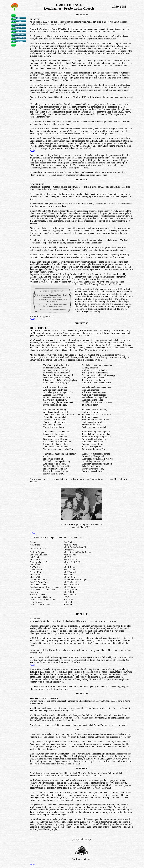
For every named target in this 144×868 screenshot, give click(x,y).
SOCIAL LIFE (37, 184)
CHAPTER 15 (81, 694)
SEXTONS (35, 619)
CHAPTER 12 (81, 180)
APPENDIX (81, 768)
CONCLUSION (81, 730)
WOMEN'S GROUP (48, 698)
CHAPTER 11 (81, 15)
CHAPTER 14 (81, 614)
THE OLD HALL (38, 328)
